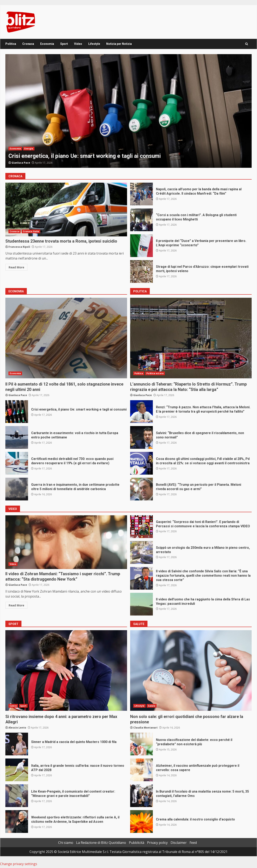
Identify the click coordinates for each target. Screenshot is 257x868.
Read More (16, 267)
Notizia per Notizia (119, 44)
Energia (29, 149)
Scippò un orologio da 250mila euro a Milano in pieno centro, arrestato (141, 552)
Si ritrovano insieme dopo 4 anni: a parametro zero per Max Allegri (66, 670)
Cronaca (28, 44)
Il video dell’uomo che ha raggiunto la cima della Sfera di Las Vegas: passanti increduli (141, 604)
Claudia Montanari (145, 728)
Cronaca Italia (31, 231)
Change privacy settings (19, 864)
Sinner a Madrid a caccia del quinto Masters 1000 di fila (17, 744)
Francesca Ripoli (19, 247)
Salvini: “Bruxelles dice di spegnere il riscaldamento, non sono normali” (141, 437)
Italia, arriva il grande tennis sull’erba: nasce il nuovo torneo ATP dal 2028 (17, 770)
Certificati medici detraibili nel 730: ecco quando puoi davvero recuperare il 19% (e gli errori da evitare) (17, 463)
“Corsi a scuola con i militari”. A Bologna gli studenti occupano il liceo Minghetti (141, 220)
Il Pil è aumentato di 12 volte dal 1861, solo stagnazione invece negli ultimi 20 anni (66, 338)
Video (78, 44)
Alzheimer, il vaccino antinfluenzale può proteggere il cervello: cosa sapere (141, 770)
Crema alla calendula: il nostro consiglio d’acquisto (141, 822)
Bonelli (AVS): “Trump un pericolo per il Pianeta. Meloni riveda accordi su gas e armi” (141, 489)
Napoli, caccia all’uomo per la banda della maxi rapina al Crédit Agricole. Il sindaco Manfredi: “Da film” (141, 194)
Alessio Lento (17, 728)
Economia (47, 44)
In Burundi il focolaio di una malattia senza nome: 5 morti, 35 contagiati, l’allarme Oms (141, 796)
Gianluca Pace (21, 163)
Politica (11, 44)
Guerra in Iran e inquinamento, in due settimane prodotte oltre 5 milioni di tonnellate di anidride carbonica (17, 489)
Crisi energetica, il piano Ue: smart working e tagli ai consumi (128, 111)
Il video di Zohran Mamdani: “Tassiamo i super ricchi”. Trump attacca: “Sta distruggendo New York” (66, 542)
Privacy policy (157, 843)
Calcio (13, 706)
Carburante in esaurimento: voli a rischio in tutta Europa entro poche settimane (17, 437)
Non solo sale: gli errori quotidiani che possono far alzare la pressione (191, 670)
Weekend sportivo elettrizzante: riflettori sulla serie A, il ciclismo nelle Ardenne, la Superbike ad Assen (17, 822)
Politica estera (155, 373)
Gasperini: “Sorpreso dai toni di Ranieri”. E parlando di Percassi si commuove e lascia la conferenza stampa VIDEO (141, 527)
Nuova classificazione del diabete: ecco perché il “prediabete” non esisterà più (141, 744)
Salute (152, 706)
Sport (64, 44)
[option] (128, 111)
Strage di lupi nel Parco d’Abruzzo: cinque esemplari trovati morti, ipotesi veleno (141, 271)
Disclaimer (179, 843)
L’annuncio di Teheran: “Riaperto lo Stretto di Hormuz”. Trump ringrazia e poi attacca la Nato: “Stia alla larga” (191, 338)
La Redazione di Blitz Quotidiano (101, 843)
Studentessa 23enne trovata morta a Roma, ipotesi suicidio (66, 210)
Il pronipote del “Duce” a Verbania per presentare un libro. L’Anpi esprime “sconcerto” (141, 246)
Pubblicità (137, 843)
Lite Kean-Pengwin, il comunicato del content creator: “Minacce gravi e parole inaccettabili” (17, 796)
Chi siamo (66, 843)
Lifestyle (94, 44)
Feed (193, 843)
